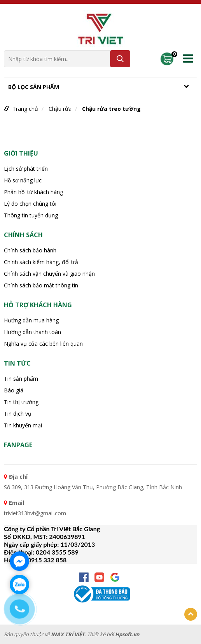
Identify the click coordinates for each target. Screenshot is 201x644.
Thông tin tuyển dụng (31, 215)
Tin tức (17, 363)
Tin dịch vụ (18, 414)
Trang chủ (25, 109)
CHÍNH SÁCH (23, 235)
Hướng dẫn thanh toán (32, 332)
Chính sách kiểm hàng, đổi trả (41, 262)
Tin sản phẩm (21, 379)
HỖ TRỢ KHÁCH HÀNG (38, 305)
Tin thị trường (21, 402)
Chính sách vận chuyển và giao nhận (49, 274)
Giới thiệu (21, 153)
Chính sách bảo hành (30, 250)
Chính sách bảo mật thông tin (41, 285)
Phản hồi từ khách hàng (33, 192)
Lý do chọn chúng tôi (30, 204)
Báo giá (14, 390)
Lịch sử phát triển (26, 169)
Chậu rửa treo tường (111, 109)
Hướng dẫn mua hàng (31, 320)
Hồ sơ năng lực (23, 180)
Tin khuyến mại (23, 425)
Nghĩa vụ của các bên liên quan (43, 344)
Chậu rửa (60, 109)
